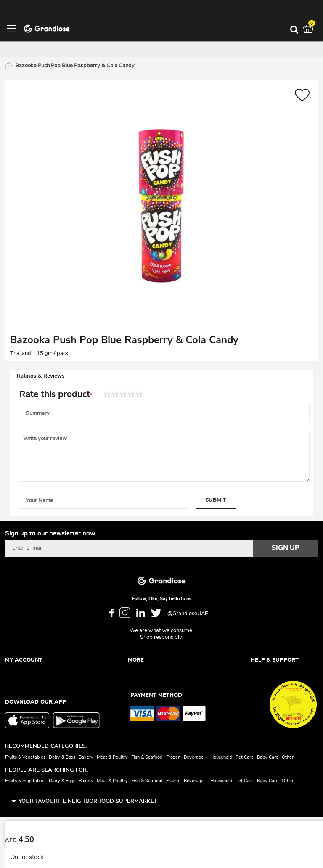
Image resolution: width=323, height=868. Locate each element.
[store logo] (47, 28)
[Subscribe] (286, 548)
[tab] (161, 376)
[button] (302, 96)
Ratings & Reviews (41, 376)
